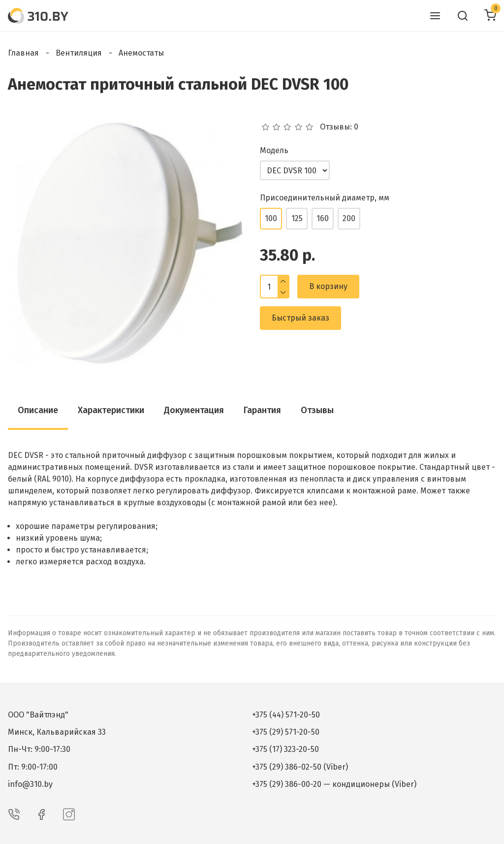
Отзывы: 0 (339, 127)
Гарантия (262, 410)
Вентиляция (79, 53)
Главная (23, 53)
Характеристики (111, 410)
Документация (194, 410)
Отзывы (317, 410)
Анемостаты (141, 53)
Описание (38, 410)
